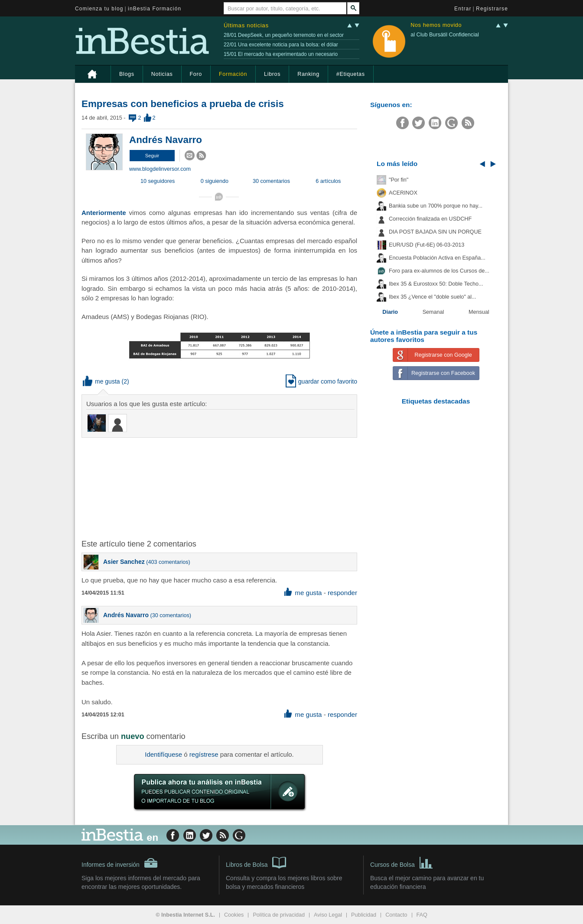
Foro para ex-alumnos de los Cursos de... (439, 271)
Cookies (234, 915)
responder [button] (342, 593)
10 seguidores (158, 181)
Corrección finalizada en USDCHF (430, 219)
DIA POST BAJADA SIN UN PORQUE (435, 232)
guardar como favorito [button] (321, 381)
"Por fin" (399, 180)
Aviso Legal (328, 915)
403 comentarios (168, 562)
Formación (233, 74)
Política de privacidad (279, 915)
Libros (272, 74)
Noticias (162, 74)
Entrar (463, 9)
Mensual (479, 312)
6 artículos (328, 181)
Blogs (127, 74)
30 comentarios (271, 181)
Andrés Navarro (166, 140)
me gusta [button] (101, 381)
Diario (390, 312)
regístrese (204, 754)
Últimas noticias (246, 25)
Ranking (308, 74)
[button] (152, 156)
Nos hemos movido (436, 25)
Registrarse (492, 9)
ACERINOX (403, 193)
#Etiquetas (351, 74)
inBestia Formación (155, 9)
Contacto (396, 915)
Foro (196, 74)
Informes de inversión (120, 863)
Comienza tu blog (99, 9)
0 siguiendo (215, 181)
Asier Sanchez (124, 562)
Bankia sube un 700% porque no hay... (436, 206)
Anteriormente (104, 213)
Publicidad (364, 915)
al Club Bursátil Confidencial (445, 35)
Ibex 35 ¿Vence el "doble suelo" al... (432, 297)
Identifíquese (163, 754)
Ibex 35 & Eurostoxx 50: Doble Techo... (436, 284)
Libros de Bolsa (256, 862)
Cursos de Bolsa (402, 862)
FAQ (422, 915)
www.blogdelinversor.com (160, 169)
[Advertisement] (220, 488)
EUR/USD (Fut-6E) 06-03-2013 (427, 245)
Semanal (433, 312)
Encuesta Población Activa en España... (437, 258)
